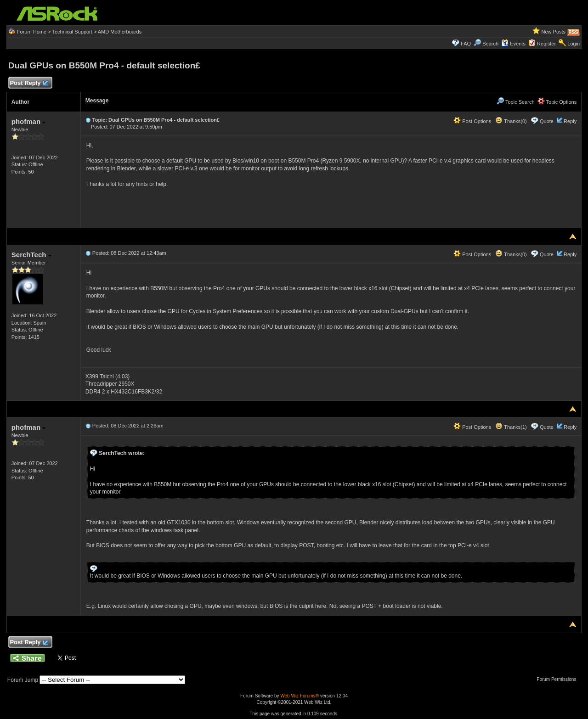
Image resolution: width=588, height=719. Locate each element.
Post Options (472, 121)
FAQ (466, 44)
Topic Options (557, 102)
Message (97, 101)
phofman (29, 121)
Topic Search (515, 102)
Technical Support (72, 32)
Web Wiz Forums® (300, 696)
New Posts (554, 32)
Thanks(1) (511, 427)
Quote (547, 121)
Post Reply (29, 83)
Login (574, 44)
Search (490, 44)
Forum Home (32, 32)
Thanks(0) (511, 121)
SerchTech (31, 255)
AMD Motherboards (120, 32)
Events (513, 44)
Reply (570, 121)
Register (546, 44)
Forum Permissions (559, 679)
